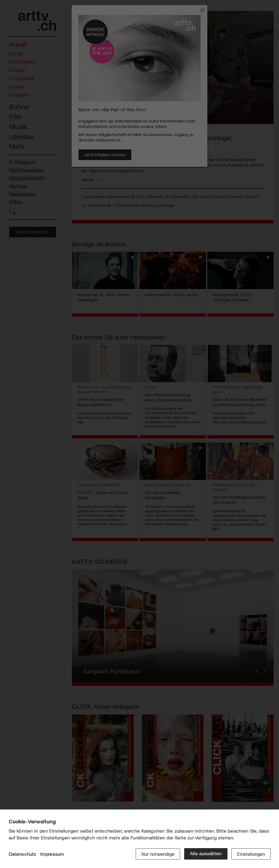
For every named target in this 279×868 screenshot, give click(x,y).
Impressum (52, 854)
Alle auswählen (205, 854)
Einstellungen (251, 854)
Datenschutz (22, 854)
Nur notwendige (157, 854)
